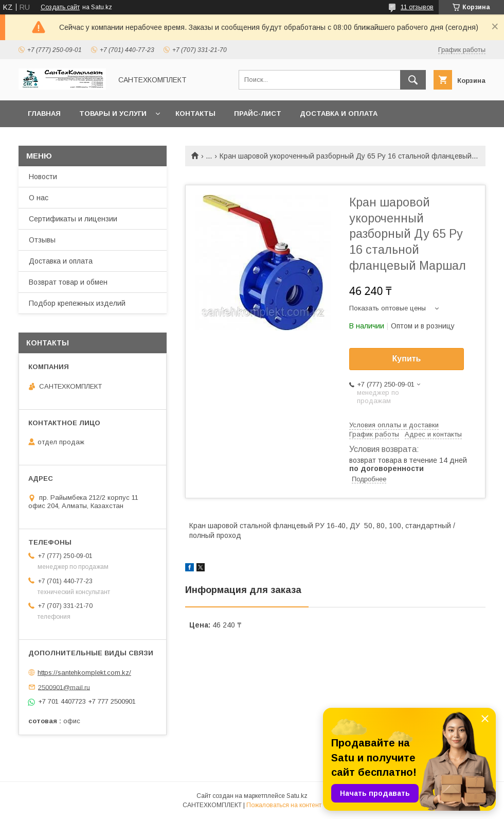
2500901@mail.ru (64, 687)
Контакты (195, 114)
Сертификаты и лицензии (73, 219)
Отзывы (42, 240)
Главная (44, 114)
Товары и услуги (113, 114)
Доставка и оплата (339, 114)
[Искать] (413, 80)
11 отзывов (417, 7)
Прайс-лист (258, 114)
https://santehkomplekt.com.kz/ (84, 673)
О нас (39, 198)
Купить (407, 359)
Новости (43, 177)
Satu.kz (297, 796)
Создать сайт (60, 7)
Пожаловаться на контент (284, 805)
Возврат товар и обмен (68, 282)
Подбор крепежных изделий (77, 303)
